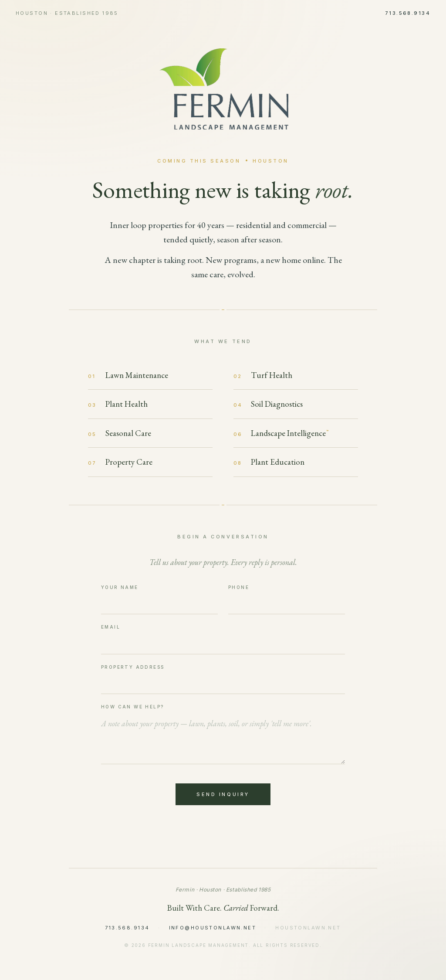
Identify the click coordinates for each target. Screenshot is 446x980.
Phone (239, 587)
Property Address (133, 667)
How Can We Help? (132, 707)
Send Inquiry (223, 794)
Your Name (120, 587)
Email (111, 627)
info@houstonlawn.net (213, 928)
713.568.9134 (408, 13)
